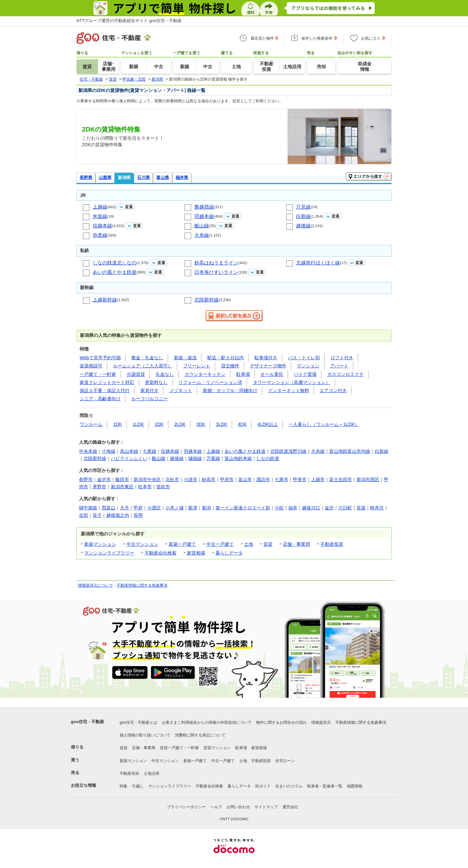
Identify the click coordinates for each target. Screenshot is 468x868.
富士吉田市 (341, 479)
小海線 (109, 451)
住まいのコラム (289, 786)
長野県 (86, 178)
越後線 (303, 226)
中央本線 (88, 451)
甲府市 (227, 479)
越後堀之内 (118, 515)
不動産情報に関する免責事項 (142, 585)
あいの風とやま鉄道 (115, 272)
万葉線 (213, 458)
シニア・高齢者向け (100, 399)
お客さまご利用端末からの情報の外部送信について (207, 722)
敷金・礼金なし (147, 358)
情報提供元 (321, 722)
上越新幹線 (105, 300)
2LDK (180, 424)
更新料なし (156, 382)
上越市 (318, 479)
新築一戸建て (182, 544)
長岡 (138, 515)
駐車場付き (266, 358)
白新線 (303, 216)
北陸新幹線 (207, 300)
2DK (159, 424)
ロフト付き (342, 358)
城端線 (195, 458)
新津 (193, 508)
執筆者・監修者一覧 (325, 786)
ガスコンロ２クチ (345, 374)
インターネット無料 (289, 390)
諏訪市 (263, 479)
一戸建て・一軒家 (98, 374)
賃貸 (268, 544)
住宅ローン (285, 761)
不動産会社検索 (161, 553)
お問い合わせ (238, 807)
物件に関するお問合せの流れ (281, 722)
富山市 (245, 479)
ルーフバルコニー (149, 399)
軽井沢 (377, 508)
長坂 (361, 508)
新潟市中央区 (147, 479)
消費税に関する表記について (200, 735)
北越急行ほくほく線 (318, 263)
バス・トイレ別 (304, 358)
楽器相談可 (91, 366)
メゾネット (181, 390)
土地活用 (151, 773)
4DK (242, 424)
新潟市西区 (368, 479)
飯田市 (122, 479)
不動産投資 (332, 544)
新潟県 (124, 178)
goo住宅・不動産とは (138, 722)
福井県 (182, 178)
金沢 (329, 508)
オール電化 (272, 374)
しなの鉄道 (268, 458)
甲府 (138, 508)
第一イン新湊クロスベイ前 (243, 508)
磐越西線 (204, 207)
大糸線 (202, 235)
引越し (138, 786)
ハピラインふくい (129, 458)
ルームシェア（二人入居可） (143, 366)
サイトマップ (266, 807)
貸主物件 (230, 366)
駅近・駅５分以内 (226, 358)
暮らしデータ (229, 553)
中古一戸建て (220, 544)
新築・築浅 (185, 358)
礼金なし (165, 374)
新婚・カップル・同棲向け (230, 390)
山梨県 (105, 178)
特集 (123, 786)
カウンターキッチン (205, 374)
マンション (308, 366)
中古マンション (142, 544)
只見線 (303, 207)
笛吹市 (163, 487)
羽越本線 (204, 216)
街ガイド (263, 786)
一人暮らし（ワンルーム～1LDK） (324, 424)
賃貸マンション (217, 748)
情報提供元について (96, 585)
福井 (293, 508)
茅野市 (99, 487)
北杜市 (172, 479)
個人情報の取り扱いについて (145, 735)
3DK (201, 424)
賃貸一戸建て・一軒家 (179, 748)
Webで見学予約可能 (100, 358)
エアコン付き (333, 390)
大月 (124, 508)
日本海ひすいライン (216, 272)
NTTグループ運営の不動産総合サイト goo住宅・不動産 (129, 21)
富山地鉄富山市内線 (350, 451)
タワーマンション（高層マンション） (292, 382)
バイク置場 (305, 374)
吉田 (84, 515)
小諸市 (190, 479)
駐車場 (243, 374)
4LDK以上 (268, 424)
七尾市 (281, 479)
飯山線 (202, 226)
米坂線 (100, 216)
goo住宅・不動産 (87, 722)
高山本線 (129, 451)
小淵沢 (154, 508)
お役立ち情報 (84, 785)
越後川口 (311, 508)
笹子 (97, 515)
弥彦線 (100, 235)
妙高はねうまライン (216, 263)
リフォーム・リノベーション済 (210, 382)
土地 (249, 544)
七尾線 (149, 451)
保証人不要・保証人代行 (105, 390)
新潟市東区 (122, 487)
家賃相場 (196, 553)
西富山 (109, 508)
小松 (279, 508)
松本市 (145, 487)
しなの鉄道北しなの (115, 263)
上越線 (100, 207)
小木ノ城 (175, 508)
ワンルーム (91, 424)
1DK (117, 424)
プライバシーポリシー (186, 807)
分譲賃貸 (136, 374)
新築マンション (100, 544)
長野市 (86, 479)
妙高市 (209, 479)
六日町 (345, 508)
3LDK (221, 424)
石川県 (143, 178)
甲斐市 (300, 479)
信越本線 (102, 226)
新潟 (206, 508)
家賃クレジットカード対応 (107, 382)
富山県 (163, 178)
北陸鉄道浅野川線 (288, 451)
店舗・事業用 (296, 544)
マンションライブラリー (109, 553)
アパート (339, 366)
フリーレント (197, 366)
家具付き (149, 390)
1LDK (138, 424)
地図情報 (355, 786)
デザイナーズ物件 (268, 366)
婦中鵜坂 (88, 508)
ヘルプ (216, 807)
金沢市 (104, 479)
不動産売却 (129, 773)
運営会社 (290, 807)
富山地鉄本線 (238, 458)
